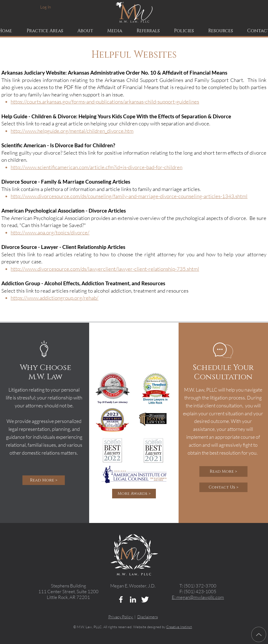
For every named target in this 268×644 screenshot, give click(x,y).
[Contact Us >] (223, 487)
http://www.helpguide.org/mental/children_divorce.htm (72, 131)
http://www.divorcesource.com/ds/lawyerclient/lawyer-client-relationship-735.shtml (105, 269)
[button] (85, 31)
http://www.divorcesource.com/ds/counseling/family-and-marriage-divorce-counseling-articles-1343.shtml (129, 196)
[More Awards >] (134, 494)
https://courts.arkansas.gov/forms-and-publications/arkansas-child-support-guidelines (105, 102)
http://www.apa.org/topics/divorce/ (50, 233)
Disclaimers (148, 617)
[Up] (259, 634)
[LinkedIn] (133, 599)
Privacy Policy (121, 617)
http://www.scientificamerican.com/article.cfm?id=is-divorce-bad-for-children (97, 167)
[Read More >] (44, 480)
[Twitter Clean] (145, 599)
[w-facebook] (121, 599)
